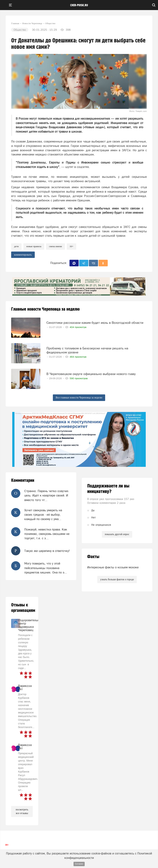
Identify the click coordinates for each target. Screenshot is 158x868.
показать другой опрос (117, 534)
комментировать (23, 255)
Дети (16, 246)
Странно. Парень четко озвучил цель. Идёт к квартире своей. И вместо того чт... (46, 495)
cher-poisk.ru (79, 5)
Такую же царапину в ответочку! (47, 551)
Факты (93, 557)
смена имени (56, 246)
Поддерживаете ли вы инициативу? (108, 489)
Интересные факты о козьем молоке (113, 567)
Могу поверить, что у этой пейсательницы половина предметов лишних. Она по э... (46, 568)
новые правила (34, 246)
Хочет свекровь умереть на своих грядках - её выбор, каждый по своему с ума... (43, 515)
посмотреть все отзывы (22, 811)
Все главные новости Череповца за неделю (79, 398)
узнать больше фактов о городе (117, 579)
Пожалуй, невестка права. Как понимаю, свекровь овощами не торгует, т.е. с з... (47, 534)
